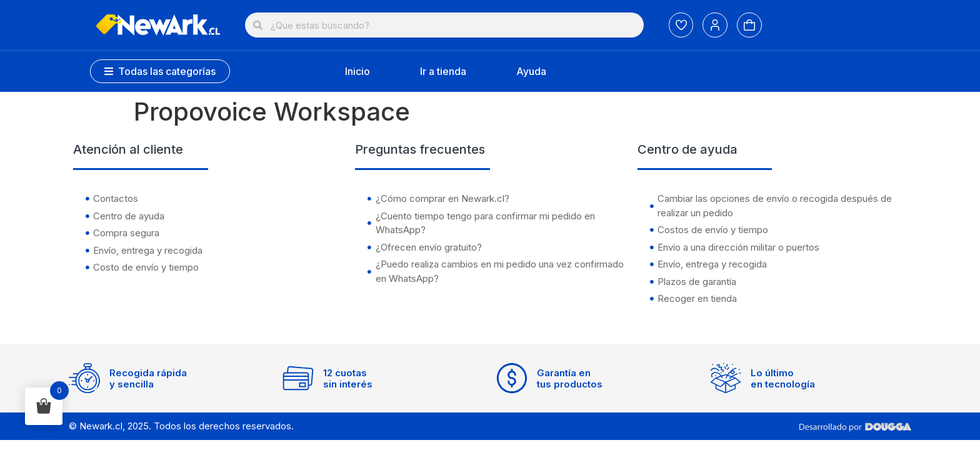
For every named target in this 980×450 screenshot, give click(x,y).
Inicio (357, 71)
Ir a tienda (443, 71)
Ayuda (531, 71)
